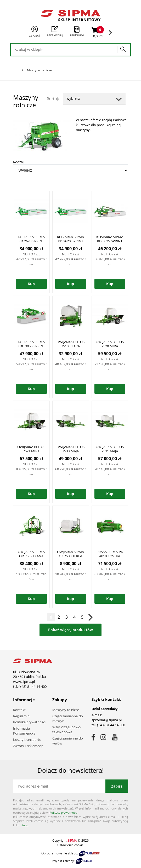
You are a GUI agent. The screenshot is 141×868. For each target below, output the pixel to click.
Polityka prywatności (29, 722)
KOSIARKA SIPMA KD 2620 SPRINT (31, 239)
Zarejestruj (55, 32)
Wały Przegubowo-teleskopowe (67, 729)
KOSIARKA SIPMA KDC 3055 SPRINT (31, 344)
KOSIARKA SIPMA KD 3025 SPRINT (110, 239)
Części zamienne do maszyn (68, 719)
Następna (90, 617)
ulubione (77, 35)
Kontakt (19, 710)
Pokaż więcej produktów (70, 630)
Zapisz (117, 786)
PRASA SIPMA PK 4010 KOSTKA (110, 554)
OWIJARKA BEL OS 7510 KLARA (70, 344)
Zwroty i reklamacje (28, 746)
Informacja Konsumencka (24, 731)
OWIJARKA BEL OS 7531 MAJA (110, 449)
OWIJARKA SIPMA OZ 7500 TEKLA (71, 554)
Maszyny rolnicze (66, 710)
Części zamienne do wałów (68, 741)
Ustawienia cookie (70, 845)
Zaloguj (35, 32)
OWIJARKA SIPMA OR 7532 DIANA (31, 554)
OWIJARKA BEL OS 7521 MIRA (31, 449)
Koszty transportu (27, 740)
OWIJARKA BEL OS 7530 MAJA (70, 449)
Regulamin (21, 716)
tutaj (25, 825)
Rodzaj (18, 162)
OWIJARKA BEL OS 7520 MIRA (110, 344)
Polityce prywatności (63, 813)
